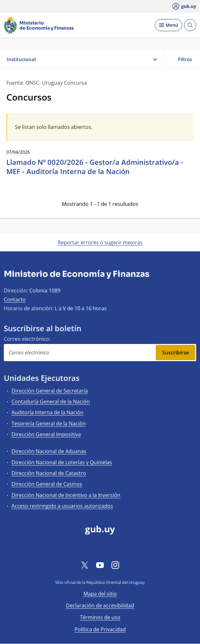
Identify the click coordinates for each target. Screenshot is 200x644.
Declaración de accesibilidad (100, 605)
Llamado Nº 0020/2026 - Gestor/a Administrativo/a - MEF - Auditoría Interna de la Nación (95, 167)
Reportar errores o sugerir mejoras (100, 242)
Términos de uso (100, 617)
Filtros (181, 59)
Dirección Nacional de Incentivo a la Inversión (66, 495)
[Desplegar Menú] (168, 25)
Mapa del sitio (100, 594)
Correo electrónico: (27, 339)
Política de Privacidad (100, 629)
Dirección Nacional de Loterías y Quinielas (62, 462)
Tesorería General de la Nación (49, 423)
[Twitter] (85, 565)
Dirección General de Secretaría (50, 391)
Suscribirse (175, 353)
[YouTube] (100, 565)
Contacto (15, 299)
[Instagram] (115, 565)
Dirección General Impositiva (46, 434)
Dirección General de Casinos (47, 484)
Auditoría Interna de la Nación (47, 412)
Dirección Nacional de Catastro (49, 473)
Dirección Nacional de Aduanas (49, 451)
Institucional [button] (82, 59)
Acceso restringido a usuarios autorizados (62, 506)
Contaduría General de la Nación (51, 402)
